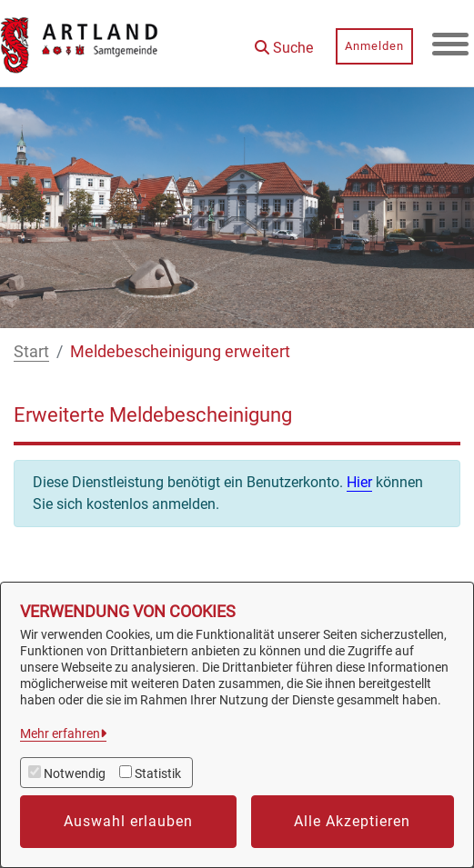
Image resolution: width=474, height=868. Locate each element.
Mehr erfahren (60, 733)
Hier (359, 482)
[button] (284, 41)
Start (31, 351)
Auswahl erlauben (128, 821)
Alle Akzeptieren (352, 821)
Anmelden (374, 46)
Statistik (158, 773)
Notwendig (75, 773)
